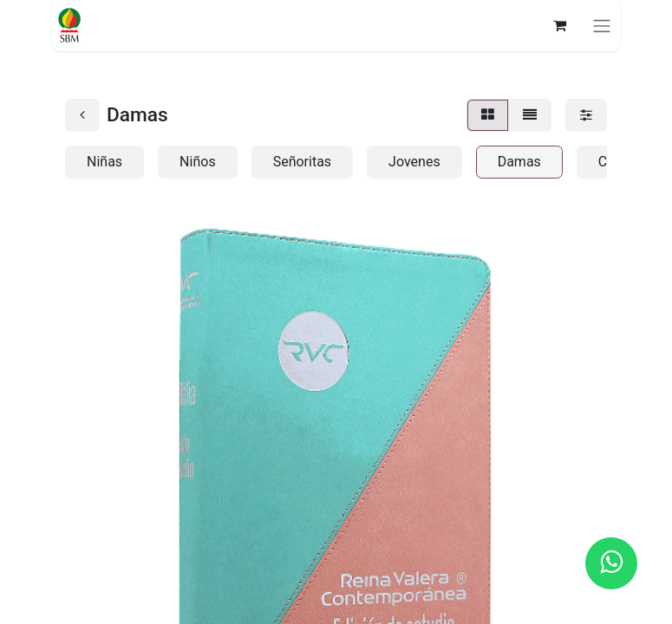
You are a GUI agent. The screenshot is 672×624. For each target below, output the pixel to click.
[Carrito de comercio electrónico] (559, 25)
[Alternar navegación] (602, 26)
